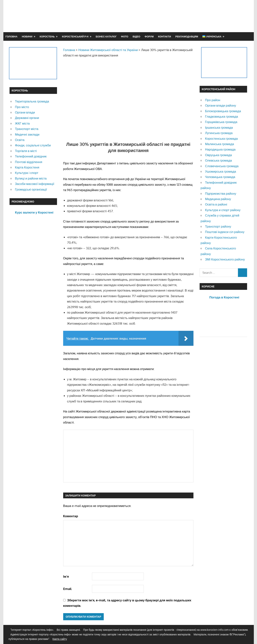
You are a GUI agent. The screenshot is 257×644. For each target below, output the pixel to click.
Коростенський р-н (75, 36)
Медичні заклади (27, 134)
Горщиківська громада (221, 122)
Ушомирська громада (221, 171)
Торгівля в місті (26, 151)
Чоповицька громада (220, 177)
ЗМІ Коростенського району (225, 259)
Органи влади (25, 112)
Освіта (20, 140)
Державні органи (27, 118)
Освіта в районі (216, 204)
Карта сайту (60, 639)
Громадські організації (31, 189)
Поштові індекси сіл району (225, 232)
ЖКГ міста (22, 123)
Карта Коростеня (27, 167)
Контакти (164, 36)
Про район (213, 100)
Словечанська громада (222, 166)
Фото (125, 36)
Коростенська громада (221, 138)
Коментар (71, 516)
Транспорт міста (27, 129)
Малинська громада (220, 144)
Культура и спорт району (223, 210)
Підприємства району (221, 193)
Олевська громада (218, 160)
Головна (11, 36)
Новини (27, 36)
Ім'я (66, 576)
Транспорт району (218, 226)
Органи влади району (221, 105)
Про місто (22, 107)
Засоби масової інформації (35, 184)
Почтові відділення (29, 162)
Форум (149, 36)
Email (67, 589)
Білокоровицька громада (223, 111)
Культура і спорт (27, 173)
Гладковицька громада (221, 116)
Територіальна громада (32, 101)
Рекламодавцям (187, 36)
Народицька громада (220, 149)
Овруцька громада (218, 155)
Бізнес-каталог (106, 36)
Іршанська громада (219, 127)
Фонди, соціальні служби (33, 145)
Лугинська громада (219, 133)
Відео (136, 36)
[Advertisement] (179, 16)
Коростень (47, 36)
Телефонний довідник (31, 156)
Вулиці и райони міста (31, 178)
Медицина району (218, 199)
